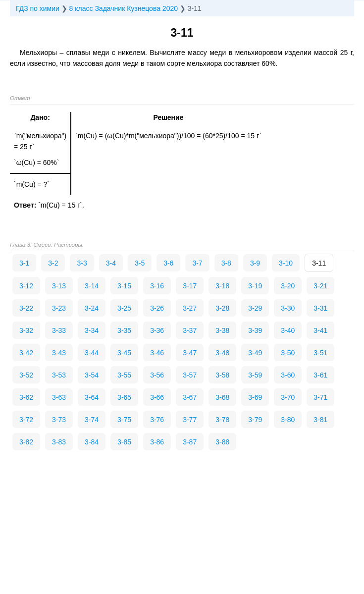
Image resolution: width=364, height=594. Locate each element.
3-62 (26, 397)
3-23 (59, 308)
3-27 (190, 308)
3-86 (157, 442)
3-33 (59, 330)
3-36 (157, 330)
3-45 (124, 353)
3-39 (255, 330)
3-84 (92, 442)
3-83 (59, 442)
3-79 (255, 420)
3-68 (222, 397)
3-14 (92, 286)
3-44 (92, 353)
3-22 (26, 308)
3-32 (26, 330)
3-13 (59, 286)
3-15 (124, 286)
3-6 (168, 263)
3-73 (59, 420)
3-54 (92, 375)
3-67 (190, 397)
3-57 (190, 375)
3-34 (92, 330)
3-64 (92, 397)
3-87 (190, 442)
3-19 (255, 286)
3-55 (124, 375)
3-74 (92, 420)
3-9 (255, 263)
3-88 (222, 442)
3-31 (320, 308)
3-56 (157, 375)
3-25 (124, 308)
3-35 (124, 330)
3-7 (197, 263)
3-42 (26, 353)
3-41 (320, 330)
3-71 (320, 397)
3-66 (157, 397)
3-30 (288, 308)
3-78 (222, 420)
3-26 (157, 308)
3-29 (255, 308)
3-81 (320, 420)
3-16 (157, 286)
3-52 (26, 375)
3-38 (222, 330)
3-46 (157, 353)
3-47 (190, 353)
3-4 (111, 263)
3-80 (288, 420)
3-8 (226, 263)
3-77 (190, 420)
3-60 (288, 375)
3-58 (222, 375)
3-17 (190, 286)
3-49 (255, 353)
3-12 (26, 286)
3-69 (255, 397)
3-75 (124, 420)
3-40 (288, 330)
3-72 (26, 420)
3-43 (59, 353)
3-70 (288, 397)
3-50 (288, 353)
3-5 (140, 263)
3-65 (124, 397)
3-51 (320, 353)
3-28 (222, 308)
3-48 (222, 353)
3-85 (124, 442)
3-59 (255, 375)
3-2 (53, 263)
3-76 (157, 420)
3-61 (320, 375)
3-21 (320, 286)
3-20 (288, 286)
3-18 (222, 286)
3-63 (59, 397)
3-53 (59, 375)
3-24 (92, 308)
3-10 (286, 263)
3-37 (190, 330)
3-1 (24, 263)
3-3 (82, 263)
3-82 (26, 442)
